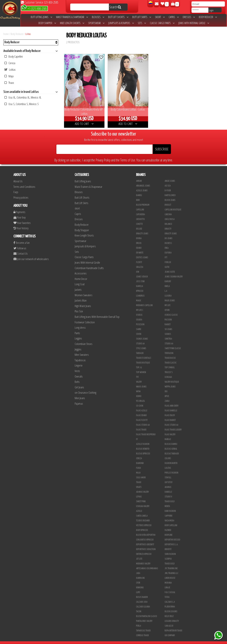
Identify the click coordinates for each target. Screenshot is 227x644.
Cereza (10, 63)
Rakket (168, 320)
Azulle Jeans (142, 186)
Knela (167, 282)
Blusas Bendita (143, 445)
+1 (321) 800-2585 (34, 8)
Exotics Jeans (142, 253)
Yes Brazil (140, 397)
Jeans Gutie (170, 268)
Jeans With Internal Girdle (194, 23)
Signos (168, 330)
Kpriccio (140, 287)
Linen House (170, 574)
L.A (166, 287)
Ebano (139, 244)
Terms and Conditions (24, 182)
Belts (77, 377)
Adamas (168, 483)
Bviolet (168, 201)
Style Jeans (141, 344)
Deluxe (139, 224)
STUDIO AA (140, 339)
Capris (174, 17)
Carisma (168, 210)
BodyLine (168, 531)
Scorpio (168, 555)
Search (115, 7)
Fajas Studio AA (143, 421)
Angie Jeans (170, 177)
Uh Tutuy (168, 478)
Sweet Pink (141, 497)
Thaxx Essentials (144, 354)
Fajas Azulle (142, 406)
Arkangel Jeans (143, 181)
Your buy (20, 213)
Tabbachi (140, 349)
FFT (166, 253)
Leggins (78, 334)
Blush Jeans (170, 196)
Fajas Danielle (171, 406)
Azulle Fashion (143, 440)
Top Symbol (170, 363)
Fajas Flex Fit (142, 416)
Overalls (79, 372)
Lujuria (168, 291)
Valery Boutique (172, 378)
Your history (21, 224)
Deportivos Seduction (146, 545)
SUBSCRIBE (162, 145)
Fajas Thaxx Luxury (173, 425)
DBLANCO (168, 220)
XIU (166, 387)
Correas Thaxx (142, 631)
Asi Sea (168, 181)
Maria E (168, 435)
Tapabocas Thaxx (143, 626)
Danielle (168, 488)
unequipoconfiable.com (138, 640)
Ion (138, 268)
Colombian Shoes (84, 339)
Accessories (81, 269)
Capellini (140, 205)
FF (137, 435)
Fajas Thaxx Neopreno (146, 430)
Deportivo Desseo (172, 535)
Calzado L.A (170, 598)
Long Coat (80, 280)
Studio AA (169, 339)
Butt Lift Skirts (142, 17)
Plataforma (170, 602)
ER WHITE (140, 248)
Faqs (16, 188)
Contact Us (21, 249)
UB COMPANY (170, 631)
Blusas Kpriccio (143, 449)
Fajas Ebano (141, 411)
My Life (168, 301)
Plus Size (79, 307)
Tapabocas (80, 356)
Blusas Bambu (171, 440)
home (6, 34)
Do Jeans (168, 234)
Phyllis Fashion (171, 468)
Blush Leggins (171, 607)
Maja (9, 76)
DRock (139, 239)
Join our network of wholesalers (31, 254)
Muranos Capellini (144, 301)
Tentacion (169, 349)
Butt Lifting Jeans (41, 17)
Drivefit (168, 545)
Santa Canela (142, 511)
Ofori (167, 306)
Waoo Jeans (141, 382)
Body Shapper (47, 23)
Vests (77, 366)
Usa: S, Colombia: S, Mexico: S (22, 104)
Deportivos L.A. (171, 540)
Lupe (138, 588)
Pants (77, 329)
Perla (139, 621)
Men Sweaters (82, 350)
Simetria (168, 334)
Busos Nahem (142, 593)
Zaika (167, 397)
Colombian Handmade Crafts (89, 263)
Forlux (168, 258)
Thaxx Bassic (170, 354)
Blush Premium (143, 201)
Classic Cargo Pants (162, 23)
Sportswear (96, 23)
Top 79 (139, 363)
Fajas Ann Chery (171, 401)
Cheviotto (140, 215)
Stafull (168, 473)
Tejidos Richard (143, 516)
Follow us (20, 244)
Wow (138, 387)
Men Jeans (80, 394)
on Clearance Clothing (85, 388)
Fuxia (138, 464)
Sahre (139, 325)
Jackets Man (81, 296)
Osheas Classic (171, 311)
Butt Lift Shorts (118, 17)
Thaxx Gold (170, 559)
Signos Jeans (142, 334)
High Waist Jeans (83, 301)
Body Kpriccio (142, 526)
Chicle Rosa (170, 215)
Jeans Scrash (142, 272)
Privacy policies (21, 193)
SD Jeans (168, 325)
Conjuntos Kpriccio (145, 535)
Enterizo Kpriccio (144, 550)
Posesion (140, 320)
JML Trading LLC (171, 569)
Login (211, 10)
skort (160, 17)
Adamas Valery (142, 488)
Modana (168, 578)
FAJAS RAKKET (170, 416)
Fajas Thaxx (141, 425)
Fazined (168, 526)
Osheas (139, 311)
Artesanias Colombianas (147, 564)
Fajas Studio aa (171, 421)
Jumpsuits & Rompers (121, 23)
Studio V (168, 492)
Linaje (167, 583)
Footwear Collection (85, 318)
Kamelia (139, 282)
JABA (138, 569)
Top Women (141, 368)
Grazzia (140, 263)
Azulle (139, 507)
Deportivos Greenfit (145, 540)
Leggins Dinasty (172, 617)
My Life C (140, 306)
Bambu (139, 191)
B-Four (168, 186)
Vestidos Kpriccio (144, 521)
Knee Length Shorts (72, 23)
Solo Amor (141, 473)
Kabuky (168, 277)
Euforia (168, 248)
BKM (138, 196)
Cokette (139, 220)
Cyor (138, 578)
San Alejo (169, 621)
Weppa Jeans (170, 382)
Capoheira (140, 210)
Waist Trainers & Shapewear (72, 17)
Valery (139, 378)
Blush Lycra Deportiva (146, 531)
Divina (139, 234)
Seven (139, 330)
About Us (18, 177)
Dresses (189, 17)
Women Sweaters (84, 290)
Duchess (168, 239)
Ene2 (167, 244)
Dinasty (168, 224)
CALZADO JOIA (142, 598)
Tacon (139, 607)
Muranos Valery (143, 559)
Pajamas (79, 399)
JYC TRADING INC (171, 564)
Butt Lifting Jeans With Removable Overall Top (97, 312)
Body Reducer (208, 17)
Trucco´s (169, 368)
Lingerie (79, 361)
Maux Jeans (170, 296)
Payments (19, 207)
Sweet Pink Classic (173, 344)
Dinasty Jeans (142, 229)
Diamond (140, 459)
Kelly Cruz (169, 612)
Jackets (78, 285)
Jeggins (78, 345)
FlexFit (139, 258)
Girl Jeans (79, 383)
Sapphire (168, 511)
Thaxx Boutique (143, 358)
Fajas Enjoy (170, 411)
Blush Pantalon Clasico (146, 612)
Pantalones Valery (144, 617)
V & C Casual (170, 588)
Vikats (139, 483)
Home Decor (81, 274)
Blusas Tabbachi (172, 449)
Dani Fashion (170, 507)
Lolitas (28, 34)
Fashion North (171, 459)
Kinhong (140, 583)
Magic (139, 296)
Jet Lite (139, 555)
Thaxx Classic (171, 358)
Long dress (80, 323)
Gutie (167, 263)
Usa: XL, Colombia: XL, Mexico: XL (23, 97)
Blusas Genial (171, 445)
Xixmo (139, 392)
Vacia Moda (169, 516)
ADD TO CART (83, 119)
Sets (142, 23)
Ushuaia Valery (143, 502)
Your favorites (22, 218)
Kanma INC (140, 574)
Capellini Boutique (173, 205)
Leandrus (140, 291)
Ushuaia (168, 373)
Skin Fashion (170, 550)
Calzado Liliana (143, 602)
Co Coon (140, 401)
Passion (168, 315)
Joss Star (140, 277)
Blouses (98, 17)
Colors (168, 454)
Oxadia (139, 315)
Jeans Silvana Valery (174, 272)
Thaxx (9, 83)
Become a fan (22, 238)
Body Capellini (14, 56)
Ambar (139, 177)
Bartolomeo (170, 191)
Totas (167, 593)
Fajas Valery (170, 430)
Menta (167, 502)
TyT (137, 373)
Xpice (167, 392)
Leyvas (139, 492)
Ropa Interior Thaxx (173, 626)
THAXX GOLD (170, 497)
